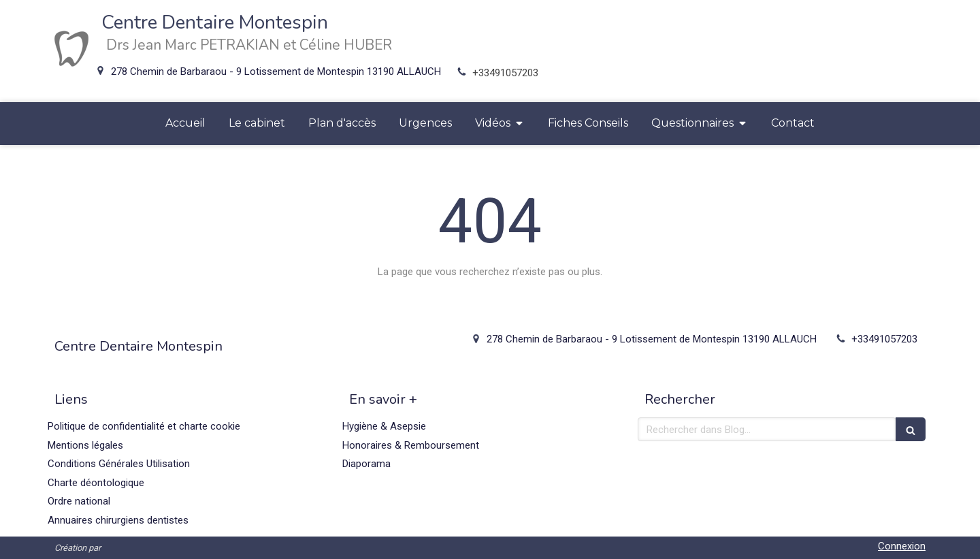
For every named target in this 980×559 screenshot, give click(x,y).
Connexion (902, 546)
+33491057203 (505, 73)
